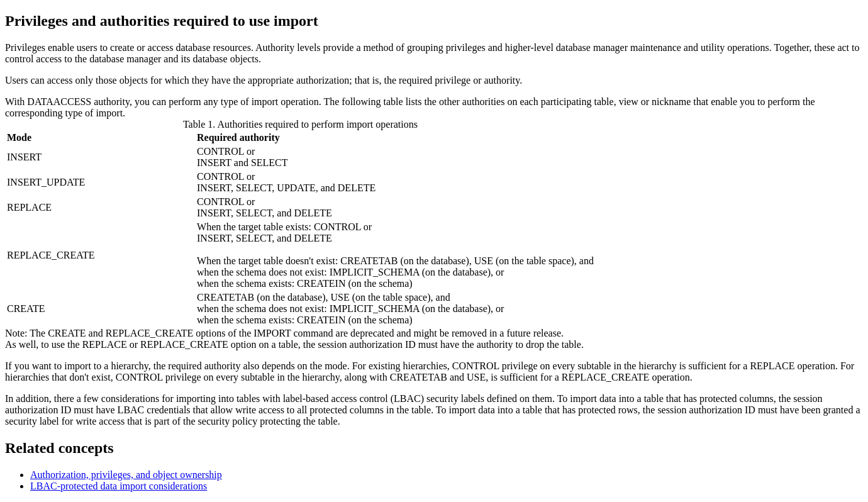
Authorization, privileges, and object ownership (126, 475)
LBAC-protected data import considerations (119, 486)
